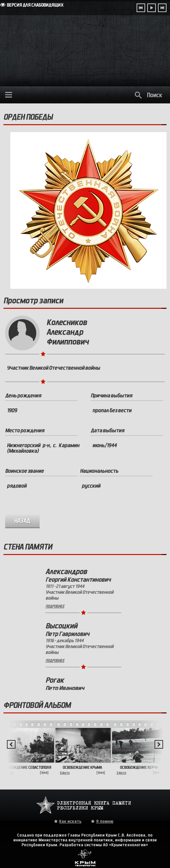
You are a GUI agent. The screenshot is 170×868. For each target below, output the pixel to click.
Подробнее (55, 606)
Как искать (71, 821)
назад (23, 521)
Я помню (105, 821)
